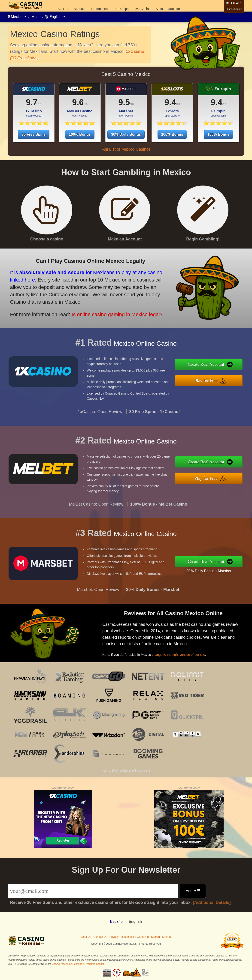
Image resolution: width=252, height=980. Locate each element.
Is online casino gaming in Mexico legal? (112, 313)
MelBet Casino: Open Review (96, 508)
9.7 (32, 102)
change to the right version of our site (182, 653)
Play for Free (210, 380)
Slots (159, 9)
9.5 (124, 102)
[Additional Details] (212, 902)
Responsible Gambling (135, 937)
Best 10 (63, 9)
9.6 (78, 102)
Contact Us (100, 937)
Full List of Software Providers (126, 770)
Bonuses (80, 9)
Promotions (99, 9)
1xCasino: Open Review (100, 415)
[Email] (93, 891)
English (55, 17)
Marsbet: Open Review (98, 593)
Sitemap (167, 937)
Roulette (174, 9)
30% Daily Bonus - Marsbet (213, 570)
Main (35, 17)
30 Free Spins (33, 134)
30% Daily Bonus (126, 134)
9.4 (170, 102)
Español (117, 922)
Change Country (234, 9)
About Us (85, 937)
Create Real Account (210, 365)
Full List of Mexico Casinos (126, 149)
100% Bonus (80, 134)
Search (155, 937)
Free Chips (121, 9)
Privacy (114, 937)
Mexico (17, 17)
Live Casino (142, 9)
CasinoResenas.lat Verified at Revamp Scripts (78, 964)
